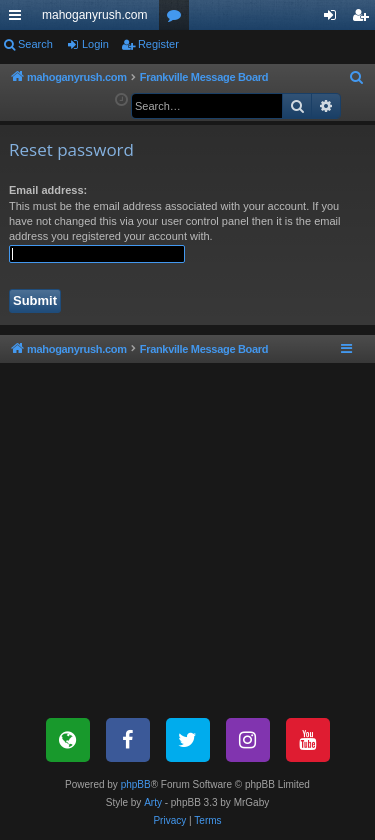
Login (95, 44)
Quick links (19, 19)
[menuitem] (357, 78)
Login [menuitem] (334, 19)
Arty (153, 802)
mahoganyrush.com (94, 15)
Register (158, 44)
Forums (178, 19)
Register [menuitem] (364, 19)
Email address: (48, 190)
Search (35, 44)
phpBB (136, 784)
